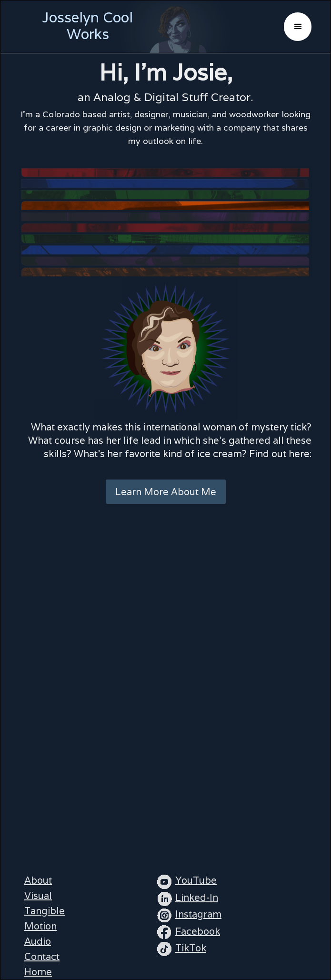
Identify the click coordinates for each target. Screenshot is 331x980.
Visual (38, 896)
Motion (40, 926)
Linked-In (197, 898)
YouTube (196, 880)
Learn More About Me (166, 492)
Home (38, 972)
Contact (42, 957)
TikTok (191, 948)
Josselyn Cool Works (88, 26)
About (38, 880)
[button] (298, 27)
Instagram (198, 914)
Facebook (198, 931)
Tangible (45, 911)
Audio (38, 941)
